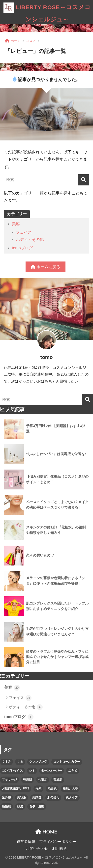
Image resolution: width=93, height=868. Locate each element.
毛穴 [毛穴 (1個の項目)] (38, 788)
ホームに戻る (45, 267)
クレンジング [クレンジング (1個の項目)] (38, 762)
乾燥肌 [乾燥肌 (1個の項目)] (28, 780)
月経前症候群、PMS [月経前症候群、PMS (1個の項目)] (16, 788)
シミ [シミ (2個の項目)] (32, 771)
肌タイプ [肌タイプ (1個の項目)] (72, 797)
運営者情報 (26, 842)
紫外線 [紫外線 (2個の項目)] (6, 797)
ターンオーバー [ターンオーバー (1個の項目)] (52, 771)
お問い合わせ (37, 849)
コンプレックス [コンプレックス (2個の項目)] (12, 771)
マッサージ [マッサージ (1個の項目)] (9, 780)
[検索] (83, 180)
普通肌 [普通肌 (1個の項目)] (58, 780)
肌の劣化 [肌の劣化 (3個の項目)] (53, 797)
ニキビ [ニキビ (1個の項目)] (73, 771)
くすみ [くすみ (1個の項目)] (6, 762)
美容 (16, 224)
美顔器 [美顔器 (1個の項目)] (37, 797)
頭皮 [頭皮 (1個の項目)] (20, 806)
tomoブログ (22, 248)
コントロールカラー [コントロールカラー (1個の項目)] (67, 762)
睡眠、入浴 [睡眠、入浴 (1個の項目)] (70, 788)
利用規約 (60, 849)
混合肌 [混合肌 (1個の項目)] (52, 788)
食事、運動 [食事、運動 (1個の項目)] (37, 806)
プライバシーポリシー (58, 842)
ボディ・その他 (30, 239)
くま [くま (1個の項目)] (20, 762)
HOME (46, 832)
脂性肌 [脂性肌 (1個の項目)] (6, 806)
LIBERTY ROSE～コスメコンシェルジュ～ (47, 11)
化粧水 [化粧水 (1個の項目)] (43, 780)
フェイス (24, 232)
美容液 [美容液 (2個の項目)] (22, 797)
